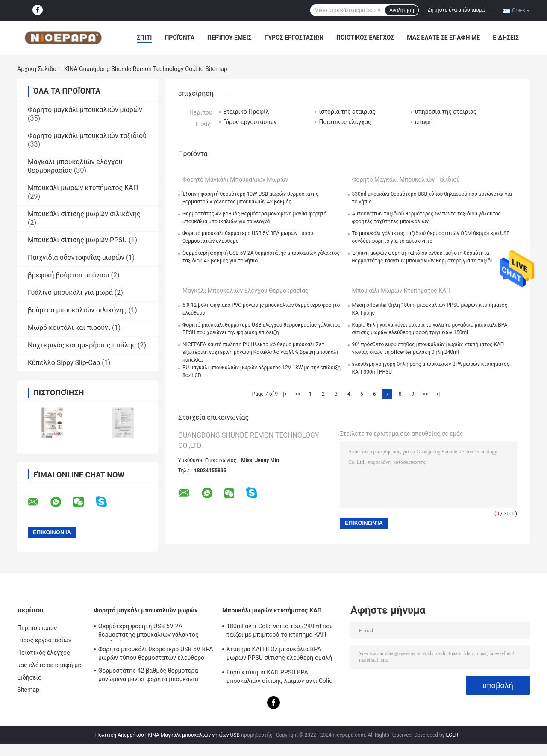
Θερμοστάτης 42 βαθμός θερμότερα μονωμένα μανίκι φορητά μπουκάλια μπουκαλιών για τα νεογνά (148, 676)
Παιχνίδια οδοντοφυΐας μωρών (76, 257)
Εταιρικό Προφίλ (246, 112)
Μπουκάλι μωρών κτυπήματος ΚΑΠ (83, 188)
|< (285, 394)
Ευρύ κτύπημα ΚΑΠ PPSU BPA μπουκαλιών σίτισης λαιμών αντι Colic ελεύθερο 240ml (279, 678)
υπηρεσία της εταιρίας (446, 112)
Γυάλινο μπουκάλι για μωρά (70, 293)
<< (297, 394)
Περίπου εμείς (229, 38)
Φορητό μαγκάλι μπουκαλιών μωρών (85, 110)
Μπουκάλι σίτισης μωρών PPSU (77, 240)
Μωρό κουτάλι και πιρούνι (69, 328)
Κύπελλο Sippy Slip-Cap (64, 363)
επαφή (424, 122)
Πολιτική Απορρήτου (120, 735)
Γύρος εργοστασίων (294, 38)
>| (439, 394)
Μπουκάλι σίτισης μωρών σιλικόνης (84, 214)
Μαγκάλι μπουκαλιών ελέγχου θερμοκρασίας (245, 291)
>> (426, 394)
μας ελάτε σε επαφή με (443, 38)
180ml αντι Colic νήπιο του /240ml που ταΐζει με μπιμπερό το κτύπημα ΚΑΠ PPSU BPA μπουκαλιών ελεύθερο (280, 632)
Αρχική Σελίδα (37, 69)
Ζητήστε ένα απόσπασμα (456, 10)
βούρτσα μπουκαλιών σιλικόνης (77, 310)
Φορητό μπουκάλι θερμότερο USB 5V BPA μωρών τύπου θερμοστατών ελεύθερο (156, 653)
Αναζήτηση (402, 10)
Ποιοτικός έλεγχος (365, 38)
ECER (452, 735)
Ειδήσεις (506, 38)
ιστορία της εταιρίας (347, 112)
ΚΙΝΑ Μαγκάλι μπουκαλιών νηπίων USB (194, 735)
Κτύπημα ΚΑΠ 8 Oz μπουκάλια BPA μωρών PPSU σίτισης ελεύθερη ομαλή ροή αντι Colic (279, 655)
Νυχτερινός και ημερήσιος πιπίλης (82, 345)
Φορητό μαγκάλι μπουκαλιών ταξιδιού (87, 136)
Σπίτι (144, 38)
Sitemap (28, 690)
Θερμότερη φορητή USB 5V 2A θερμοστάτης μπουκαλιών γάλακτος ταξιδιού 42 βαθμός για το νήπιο (149, 632)
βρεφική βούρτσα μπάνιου (69, 275)
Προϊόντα (179, 38)
